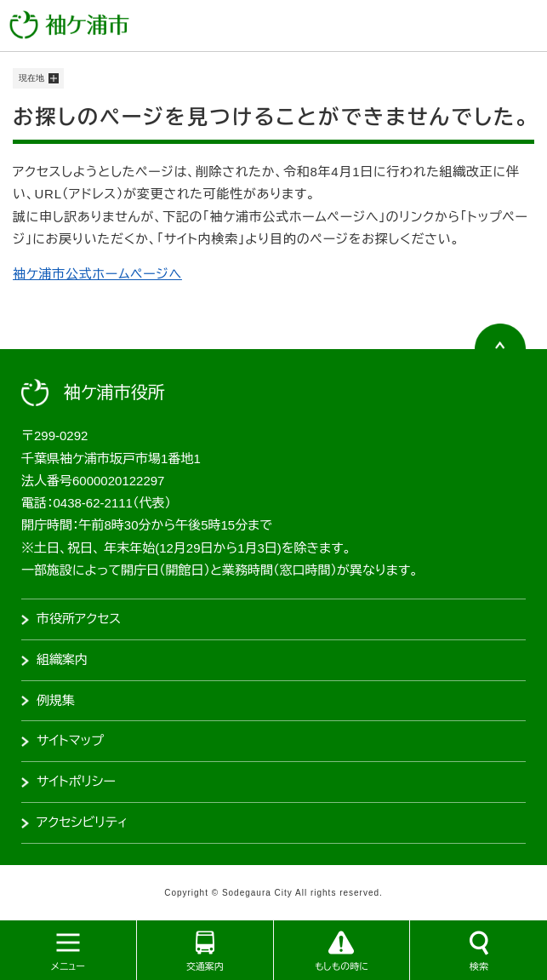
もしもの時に (342, 966)
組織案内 (62, 659)
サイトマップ (70, 740)
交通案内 (205, 966)
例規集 (56, 700)
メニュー (68, 966)
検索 (479, 966)
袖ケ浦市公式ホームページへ (97, 274)
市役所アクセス (79, 619)
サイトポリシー (76, 781)
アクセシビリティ (82, 822)
